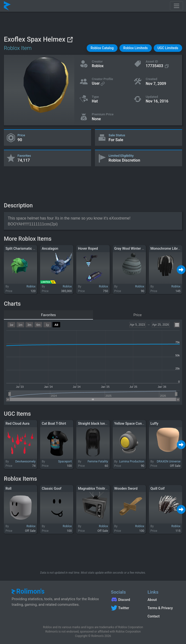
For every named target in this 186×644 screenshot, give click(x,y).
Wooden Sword (126, 488)
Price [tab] (138, 315)
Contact (153, 616)
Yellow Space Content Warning (138, 423)
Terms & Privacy (160, 608)
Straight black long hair (96, 423)
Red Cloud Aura (17, 423)
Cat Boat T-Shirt (54, 423)
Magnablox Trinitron (93, 488)
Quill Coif (158, 488)
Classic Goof (52, 488)
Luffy (154, 423)
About (152, 600)
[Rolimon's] (7, 6)
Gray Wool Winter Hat (131, 248)
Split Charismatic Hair (22, 248)
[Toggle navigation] (177, 6)
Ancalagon (50, 248)
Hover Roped (88, 248)
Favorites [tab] (48, 315)
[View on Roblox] (70, 40)
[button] (102, 48)
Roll (8, 488)
